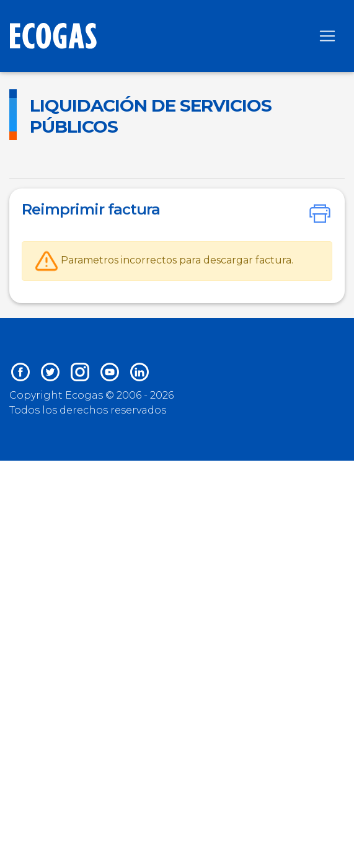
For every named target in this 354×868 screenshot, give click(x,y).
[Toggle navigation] (327, 36)
